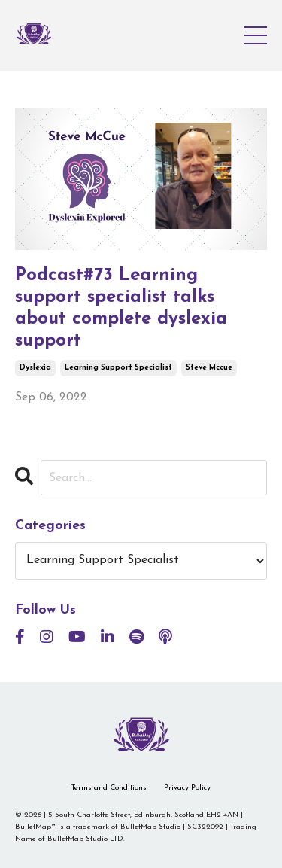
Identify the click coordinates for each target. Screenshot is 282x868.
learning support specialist (118, 368)
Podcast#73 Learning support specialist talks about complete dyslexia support (121, 308)
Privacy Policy (187, 788)
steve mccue (209, 368)
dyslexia (35, 368)
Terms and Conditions (109, 788)
